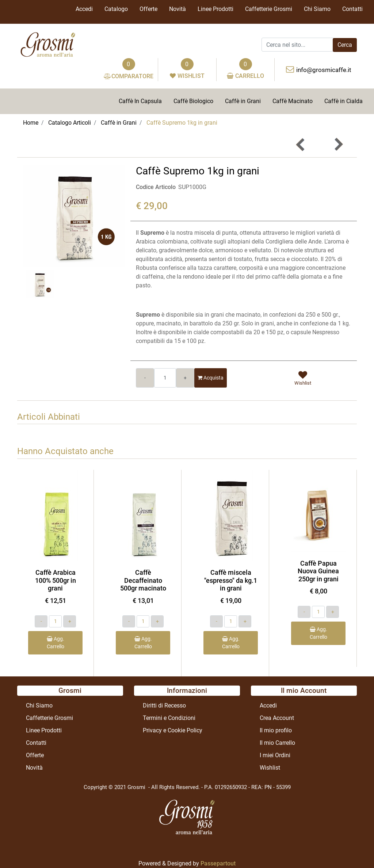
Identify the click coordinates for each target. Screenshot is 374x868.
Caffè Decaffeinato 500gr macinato (143, 580)
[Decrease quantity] (145, 378)
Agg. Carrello (56, 643)
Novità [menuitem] (178, 9)
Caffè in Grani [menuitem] (243, 101)
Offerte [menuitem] (148, 9)
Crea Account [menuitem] (277, 718)
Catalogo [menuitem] (116, 9)
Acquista (211, 378)
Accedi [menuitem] (84, 9)
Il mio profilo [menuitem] (276, 730)
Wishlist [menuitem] (270, 768)
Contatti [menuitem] (352, 9)
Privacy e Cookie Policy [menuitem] (173, 730)
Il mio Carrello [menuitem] (277, 743)
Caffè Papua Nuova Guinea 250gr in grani (318, 571)
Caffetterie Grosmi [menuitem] (269, 9)
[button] (345, 45)
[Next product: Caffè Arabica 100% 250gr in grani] (338, 144)
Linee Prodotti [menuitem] (215, 9)
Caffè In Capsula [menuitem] (140, 101)
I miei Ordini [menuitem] (275, 755)
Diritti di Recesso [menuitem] (164, 705)
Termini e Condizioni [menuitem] (169, 718)
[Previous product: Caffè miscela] (301, 144)
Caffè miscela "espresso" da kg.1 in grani (231, 580)
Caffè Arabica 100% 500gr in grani (56, 580)
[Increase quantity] (185, 378)
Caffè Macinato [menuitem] (293, 101)
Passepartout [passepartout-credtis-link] (218, 863)
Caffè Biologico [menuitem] (193, 101)
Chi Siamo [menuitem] (317, 9)
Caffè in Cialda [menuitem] (344, 101)
